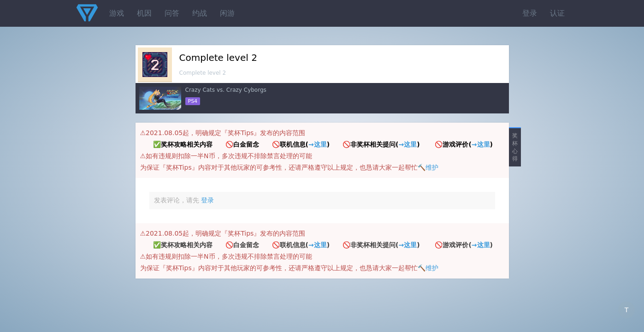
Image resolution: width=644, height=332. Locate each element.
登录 (530, 13)
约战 (200, 13)
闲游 (227, 13)
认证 (557, 13)
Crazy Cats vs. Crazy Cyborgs (226, 90)
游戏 (117, 13)
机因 (144, 13)
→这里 (318, 144)
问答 (172, 13)
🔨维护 (428, 167)
